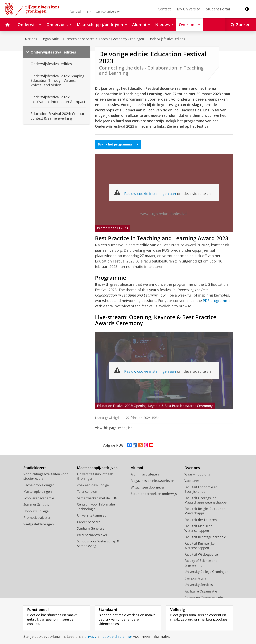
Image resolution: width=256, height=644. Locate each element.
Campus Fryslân (196, 579)
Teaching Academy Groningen (121, 39)
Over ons (30, 39)
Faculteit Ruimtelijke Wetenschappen (199, 546)
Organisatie (50, 39)
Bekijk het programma (119, 144)
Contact (164, 9)
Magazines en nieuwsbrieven (152, 481)
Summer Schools (36, 505)
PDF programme (217, 301)
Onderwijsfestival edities (167, 39)
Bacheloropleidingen (39, 486)
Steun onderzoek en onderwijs (154, 494)
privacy (90, 636)
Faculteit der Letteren (201, 520)
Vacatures (192, 481)
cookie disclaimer (117, 636)
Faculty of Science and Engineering (201, 563)
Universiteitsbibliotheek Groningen (95, 477)
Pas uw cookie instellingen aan (150, 194)
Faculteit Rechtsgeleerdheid (205, 537)
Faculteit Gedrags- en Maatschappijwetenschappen (206, 501)
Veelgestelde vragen (39, 525)
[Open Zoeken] (241, 25)
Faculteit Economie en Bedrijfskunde (201, 490)
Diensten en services (79, 39)
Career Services (89, 522)
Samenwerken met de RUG (97, 499)
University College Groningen (206, 572)
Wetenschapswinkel (92, 535)
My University (188, 9)
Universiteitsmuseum (93, 516)
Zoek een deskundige (93, 486)
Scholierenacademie (39, 499)
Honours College (36, 512)
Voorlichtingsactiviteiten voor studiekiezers (46, 477)
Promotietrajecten (37, 518)
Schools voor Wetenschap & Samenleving (98, 544)
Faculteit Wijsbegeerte (201, 555)
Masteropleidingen (38, 492)
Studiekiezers (35, 468)
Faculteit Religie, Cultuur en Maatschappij (205, 511)
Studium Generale (91, 529)
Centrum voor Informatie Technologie (96, 507)
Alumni (137, 468)
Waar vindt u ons (197, 475)
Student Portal (218, 9)
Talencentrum (88, 492)
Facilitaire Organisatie (201, 592)
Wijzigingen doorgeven (148, 488)
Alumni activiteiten (145, 475)
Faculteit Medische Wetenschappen (198, 529)
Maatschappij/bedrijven (97, 468)
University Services (199, 585)
